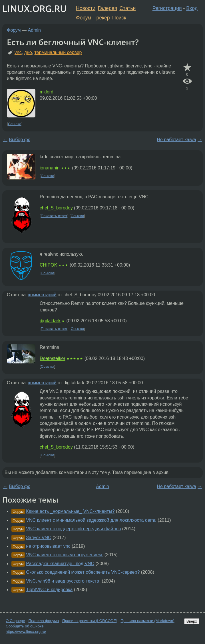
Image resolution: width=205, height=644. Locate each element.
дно (28, 52)
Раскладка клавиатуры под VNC (60, 564)
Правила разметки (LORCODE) (90, 621)
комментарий (42, 295)
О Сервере (15, 621)
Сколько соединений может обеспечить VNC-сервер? (83, 572)
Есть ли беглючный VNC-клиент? (73, 42)
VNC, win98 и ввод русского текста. (63, 581)
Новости (86, 8)
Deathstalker (53, 358)
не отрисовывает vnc (48, 546)
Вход (192, 8)
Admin (34, 30)
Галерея (107, 8)
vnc (18, 52)
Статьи (127, 8)
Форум (84, 18)
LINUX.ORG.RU (35, 8)
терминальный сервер (58, 52)
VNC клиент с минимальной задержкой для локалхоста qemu (91, 520)
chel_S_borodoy (56, 208)
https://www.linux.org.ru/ (26, 632)
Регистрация (167, 8)
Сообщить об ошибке (25, 626)
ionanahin (50, 168)
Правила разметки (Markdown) (147, 621)
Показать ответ (54, 216)
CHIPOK (48, 265)
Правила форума (44, 621)
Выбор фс (20, 140)
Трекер (102, 18)
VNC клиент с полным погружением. (65, 555)
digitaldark (50, 321)
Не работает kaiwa (176, 140)
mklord (47, 92)
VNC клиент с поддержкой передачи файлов (73, 529)
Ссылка (15, 124)
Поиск (119, 18)
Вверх (192, 621)
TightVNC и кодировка (49, 590)
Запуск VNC (39, 538)
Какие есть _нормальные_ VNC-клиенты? (70, 511)
